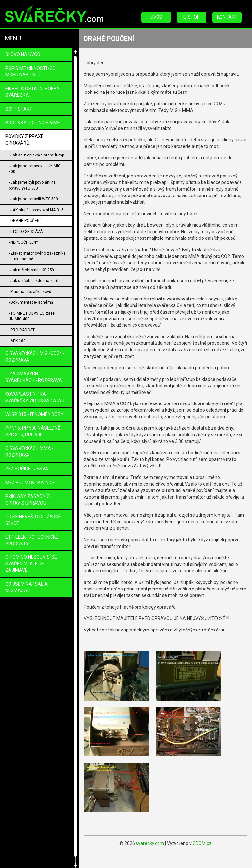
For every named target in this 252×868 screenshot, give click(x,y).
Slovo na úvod (23, 54)
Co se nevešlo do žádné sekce (33, 520)
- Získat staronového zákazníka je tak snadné (37, 256)
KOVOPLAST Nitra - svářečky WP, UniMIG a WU (35, 397)
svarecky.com (150, 843)
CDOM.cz (202, 843)
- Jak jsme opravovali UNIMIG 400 (35, 169)
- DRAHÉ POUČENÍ (25, 221)
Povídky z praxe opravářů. (24, 140)
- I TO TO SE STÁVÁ (26, 232)
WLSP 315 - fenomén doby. (35, 414)
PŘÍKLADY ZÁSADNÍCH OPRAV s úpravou (29, 500)
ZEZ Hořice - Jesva (27, 469)
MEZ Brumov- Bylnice (30, 483)
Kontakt (227, 17)
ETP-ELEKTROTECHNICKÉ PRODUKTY (32, 540)
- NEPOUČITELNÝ (23, 242)
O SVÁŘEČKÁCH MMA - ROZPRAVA (29, 452)
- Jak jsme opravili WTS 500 (33, 199)
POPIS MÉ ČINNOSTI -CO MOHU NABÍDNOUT (31, 72)
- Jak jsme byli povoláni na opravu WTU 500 (32, 185)
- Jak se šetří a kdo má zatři (33, 281)
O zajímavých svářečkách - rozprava (34, 377)
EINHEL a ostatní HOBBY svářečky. (32, 92)
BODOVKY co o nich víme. (33, 123)
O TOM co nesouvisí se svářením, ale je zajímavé (31, 564)
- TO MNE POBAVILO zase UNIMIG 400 (32, 316)
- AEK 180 (17, 341)
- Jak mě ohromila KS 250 (31, 270)
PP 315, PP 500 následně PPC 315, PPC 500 (33, 431)
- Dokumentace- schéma (31, 302)
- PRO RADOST (22, 330)
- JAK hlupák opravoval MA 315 (36, 210)
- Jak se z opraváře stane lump (36, 155)
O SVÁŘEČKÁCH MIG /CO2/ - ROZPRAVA (35, 357)
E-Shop (192, 17)
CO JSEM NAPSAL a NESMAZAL (26, 587)
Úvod (156, 17)
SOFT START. (19, 109)
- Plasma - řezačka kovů (30, 292)
